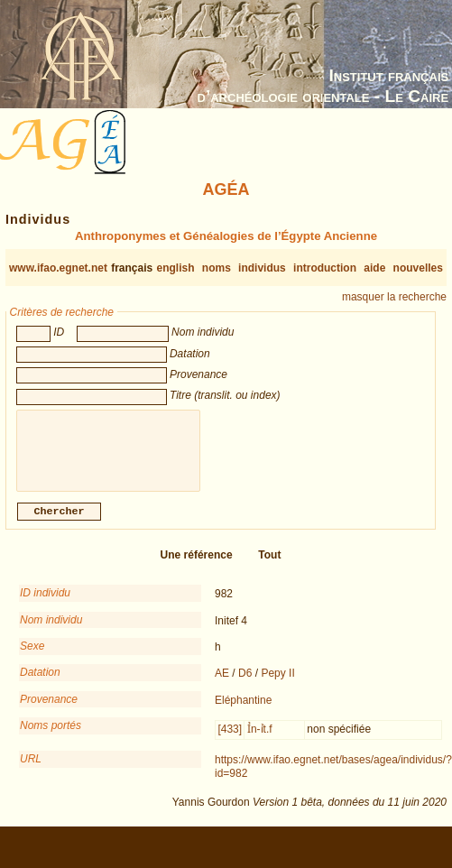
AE (222, 682)
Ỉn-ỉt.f (260, 738)
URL (31, 768)
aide (374, 268)
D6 (245, 682)
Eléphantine (243, 709)
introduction (325, 268)
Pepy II (277, 682)
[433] (230, 738)
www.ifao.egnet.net (58, 268)
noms (217, 268)
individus (262, 268)
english (176, 268)
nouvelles (418, 268)
